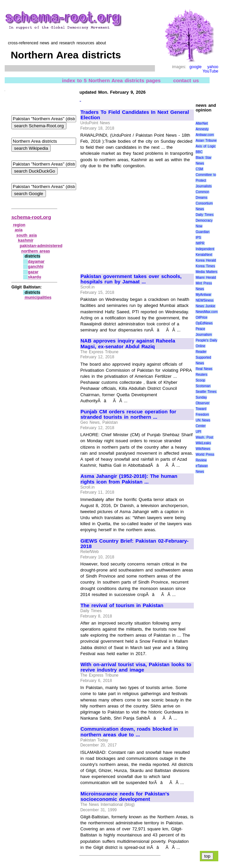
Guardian (202, 232)
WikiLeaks (203, 443)
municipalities (38, 298)
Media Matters (206, 272)
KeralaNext (204, 255)
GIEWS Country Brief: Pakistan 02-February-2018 (134, 544)
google (195, 67)
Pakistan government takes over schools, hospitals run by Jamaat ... (131, 279)
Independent (205, 249)
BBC (199, 152)
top (207, 856)
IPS (198, 238)
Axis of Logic (206, 146)
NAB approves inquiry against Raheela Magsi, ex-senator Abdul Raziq (128, 344)
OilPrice (201, 317)
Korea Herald (206, 260)
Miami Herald (206, 278)
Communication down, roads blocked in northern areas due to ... (129, 732)
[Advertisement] (137, 218)
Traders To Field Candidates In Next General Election (135, 115)
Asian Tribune (206, 141)
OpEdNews (204, 323)
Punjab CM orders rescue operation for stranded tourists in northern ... (128, 415)
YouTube (210, 71)
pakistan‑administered (41, 246)
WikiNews (203, 449)
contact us (186, 80)
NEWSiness (204, 300)
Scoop (200, 380)
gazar (33, 272)
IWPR (200, 243)
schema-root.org (31, 217)
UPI (198, 432)
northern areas (36, 251)
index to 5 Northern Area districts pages (111, 80)
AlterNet (202, 123)
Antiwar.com (205, 135)
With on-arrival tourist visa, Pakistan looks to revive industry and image (136, 667)
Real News (204, 369)
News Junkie (205, 306)
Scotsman (203, 386)
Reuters (201, 375)
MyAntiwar (203, 295)
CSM (199, 169)
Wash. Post (204, 437)
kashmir (26, 240)
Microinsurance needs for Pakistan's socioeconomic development (125, 797)
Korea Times (205, 266)
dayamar (36, 262)
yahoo (213, 67)
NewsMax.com (207, 312)
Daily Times (204, 215)
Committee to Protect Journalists (206, 180)
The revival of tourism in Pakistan (122, 605)
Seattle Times (206, 392)
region (19, 225)
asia (19, 230)
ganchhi (36, 267)
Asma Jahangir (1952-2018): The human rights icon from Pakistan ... (129, 479)
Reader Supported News (203, 357)
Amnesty (202, 129)
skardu (34, 277)
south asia (27, 235)
